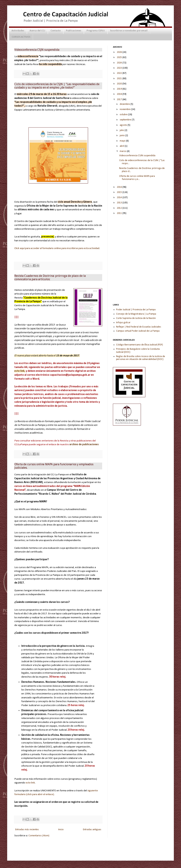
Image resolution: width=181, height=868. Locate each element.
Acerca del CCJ (37, 31)
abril (122, 146)
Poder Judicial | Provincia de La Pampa (136, 310)
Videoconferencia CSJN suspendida (37, 50)
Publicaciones (74, 31)
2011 (120, 213)
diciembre (125, 104)
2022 (120, 73)
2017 (120, 100)
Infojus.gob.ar (123, 323)
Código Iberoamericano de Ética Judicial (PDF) (140, 345)
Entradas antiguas (92, 830)
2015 (120, 192)
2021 (120, 79)
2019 (120, 89)
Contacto (56, 31)
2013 (120, 203)
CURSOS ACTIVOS (21, 37)
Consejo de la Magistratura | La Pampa (136, 314)
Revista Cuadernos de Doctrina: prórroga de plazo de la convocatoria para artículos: (50, 278)
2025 (120, 57)
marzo (123, 151)
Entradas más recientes (27, 830)
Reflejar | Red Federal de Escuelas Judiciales (139, 327)
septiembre (126, 120)
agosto (124, 125)
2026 (120, 52)
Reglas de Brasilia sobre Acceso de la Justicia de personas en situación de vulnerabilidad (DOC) (141, 358)
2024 (120, 63)
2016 (120, 187)
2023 (120, 68)
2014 (120, 198)
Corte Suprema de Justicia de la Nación (136, 318)
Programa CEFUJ (96, 31)
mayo (123, 141)
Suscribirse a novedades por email (129, 31)
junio (122, 136)
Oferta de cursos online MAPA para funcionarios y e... (137, 178)
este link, (20, 371)
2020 (120, 84)
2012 (120, 208)
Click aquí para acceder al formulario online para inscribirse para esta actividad (57, 248)
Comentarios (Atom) (39, 836)
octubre (124, 115)
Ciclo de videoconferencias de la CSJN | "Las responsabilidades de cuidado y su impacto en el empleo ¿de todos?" (57, 86)
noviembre (125, 109)
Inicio (61, 830)
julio (122, 130)
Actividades (18, 31)
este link (30, 783)
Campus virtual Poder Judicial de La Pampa (138, 331)
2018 (120, 94)
